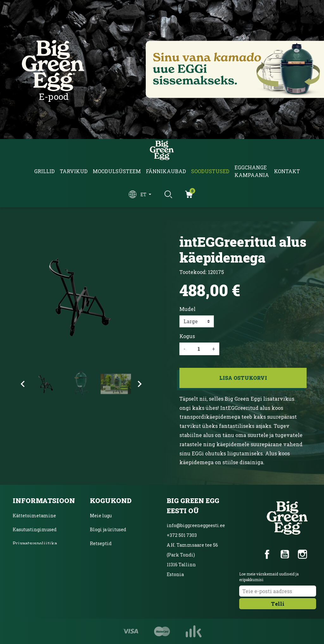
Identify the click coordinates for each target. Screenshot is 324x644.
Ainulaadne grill (109, 557)
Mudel (187, 309)
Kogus (187, 336)
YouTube (285, 554)
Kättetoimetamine (34, 516)
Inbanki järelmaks (34, 557)
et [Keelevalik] (144, 194)
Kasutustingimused (35, 529)
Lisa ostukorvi (243, 378)
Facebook (267, 554)
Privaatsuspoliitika (35, 543)
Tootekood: (193, 272)
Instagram (302, 554)
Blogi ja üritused (108, 529)
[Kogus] (199, 349)
